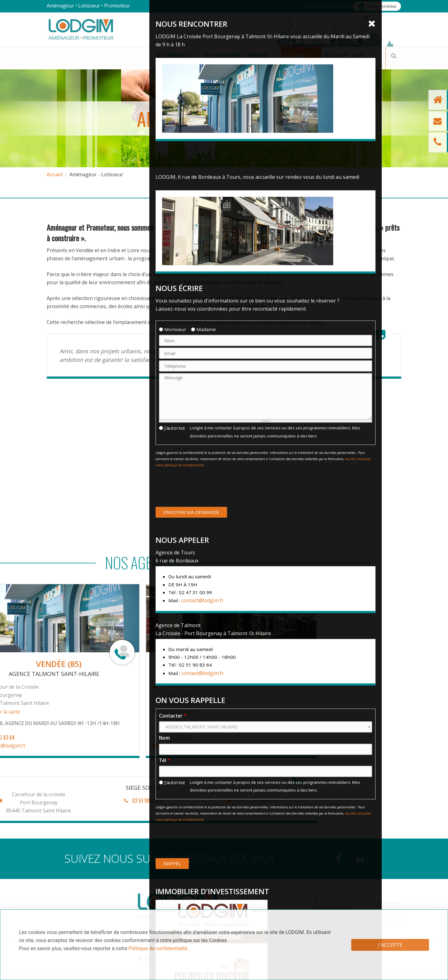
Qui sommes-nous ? (260, 62)
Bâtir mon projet (201, 62)
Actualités (312, 62)
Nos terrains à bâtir (74, 62)
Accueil (55, 174)
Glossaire (331, 897)
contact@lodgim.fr (72, 800)
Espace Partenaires (328, 6)
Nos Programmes (142, 62)
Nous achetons (355, 62)
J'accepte (390, 945)
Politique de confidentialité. (159, 948)
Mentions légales (338, 909)
